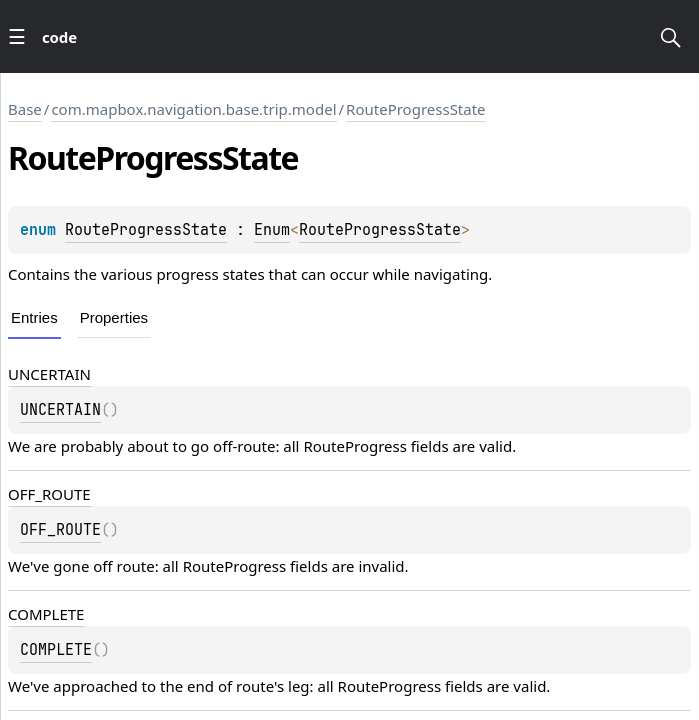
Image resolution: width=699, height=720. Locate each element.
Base (25, 109)
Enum (272, 230)
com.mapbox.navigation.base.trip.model (193, 109)
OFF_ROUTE (49, 494)
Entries (34, 317)
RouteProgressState (416, 109)
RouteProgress (355, 446)
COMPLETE (46, 614)
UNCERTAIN (49, 374)
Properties (114, 317)
